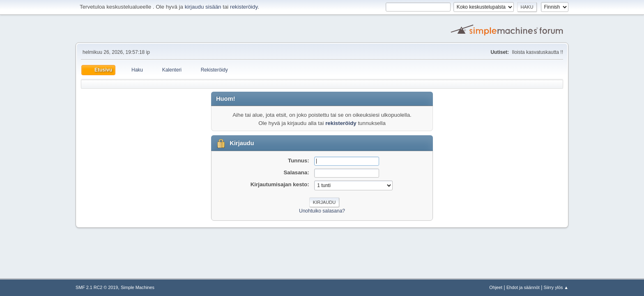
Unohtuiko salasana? (322, 211)
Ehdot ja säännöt (523, 287)
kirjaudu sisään (203, 7)
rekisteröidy (244, 7)
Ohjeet (496, 287)
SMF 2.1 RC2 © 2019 (97, 287)
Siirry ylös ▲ (556, 287)
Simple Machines (138, 287)
